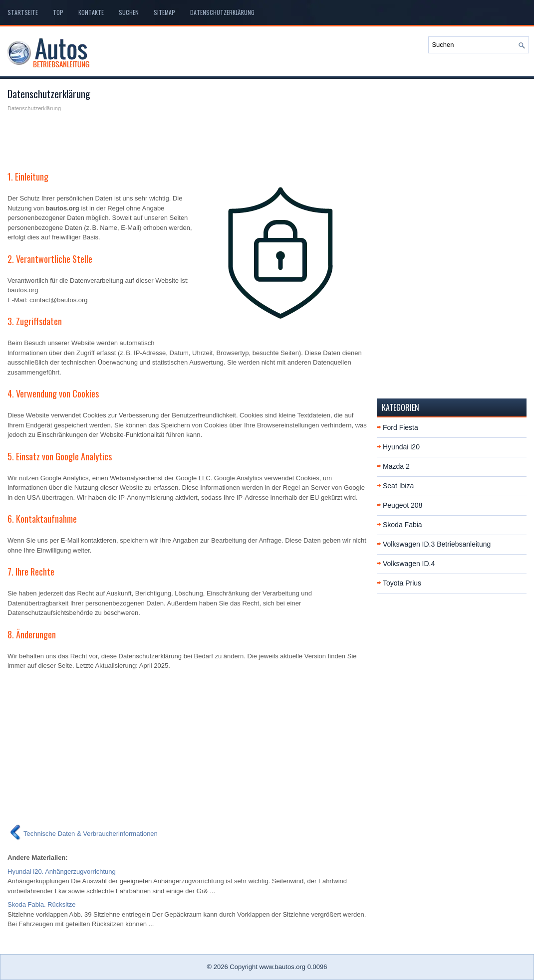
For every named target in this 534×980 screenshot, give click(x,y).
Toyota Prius (402, 583)
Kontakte (91, 12)
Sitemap (164, 12)
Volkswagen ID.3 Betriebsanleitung (437, 544)
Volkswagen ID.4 (409, 564)
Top (58, 12)
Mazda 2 (396, 466)
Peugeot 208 (402, 505)
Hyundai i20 (401, 447)
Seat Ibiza (398, 486)
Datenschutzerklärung (222, 12)
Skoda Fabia (402, 525)
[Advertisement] (188, 138)
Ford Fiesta (400, 427)
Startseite (23, 12)
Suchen (129, 12)
